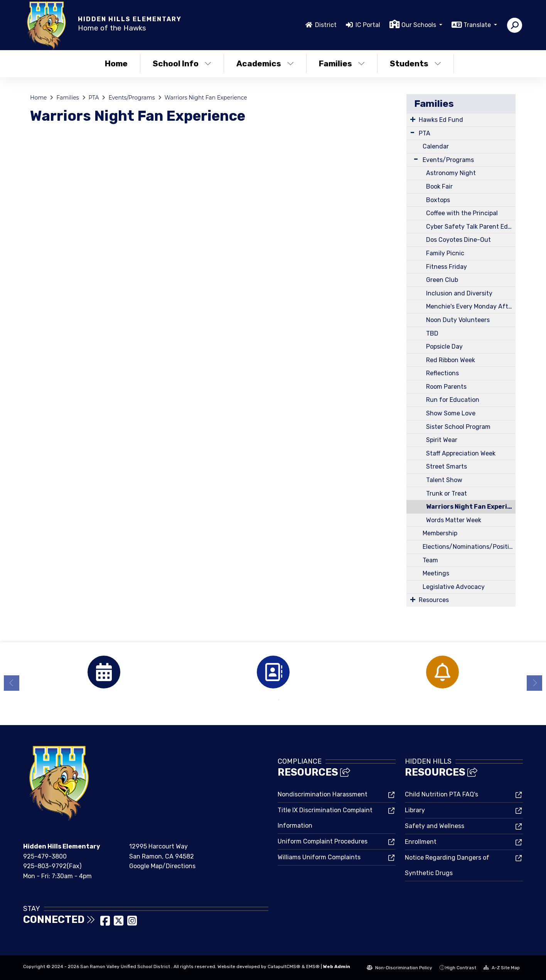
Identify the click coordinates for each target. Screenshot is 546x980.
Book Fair (439, 186)
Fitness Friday (447, 267)
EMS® (313, 967)
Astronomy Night (451, 173)
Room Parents (446, 387)
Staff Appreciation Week (461, 453)
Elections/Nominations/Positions (469, 547)
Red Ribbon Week (451, 360)
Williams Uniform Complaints (319, 857)
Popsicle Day (444, 347)
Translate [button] (478, 25)
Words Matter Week (454, 520)
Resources (434, 600)
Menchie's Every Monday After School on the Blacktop (471, 306)
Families (342, 63)
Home (116, 63)
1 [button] (267, 700)
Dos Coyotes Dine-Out (458, 240)
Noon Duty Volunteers (458, 320)
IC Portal (368, 25)
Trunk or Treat (447, 493)
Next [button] (534, 683)
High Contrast (461, 968)
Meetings (436, 573)
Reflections (442, 373)
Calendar (436, 146)
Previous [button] (12, 683)
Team (430, 560)
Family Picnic (445, 253)
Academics (265, 63)
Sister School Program (458, 427)
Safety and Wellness (435, 826)
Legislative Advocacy (454, 587)
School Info (182, 63)
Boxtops (438, 200)
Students (415, 63)
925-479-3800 (45, 856)
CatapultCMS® (284, 967)
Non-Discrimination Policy (399, 968)
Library (415, 810)
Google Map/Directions (162, 866)
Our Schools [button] (420, 25)
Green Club (442, 280)
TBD (432, 333)
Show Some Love (451, 413)
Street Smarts (447, 466)
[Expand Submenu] (413, 119)
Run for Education (453, 400)
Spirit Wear (442, 440)
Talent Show (444, 480)
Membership (440, 533)
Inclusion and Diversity (459, 293)
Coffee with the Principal (462, 213)
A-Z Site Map (502, 968)
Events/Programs (131, 98)
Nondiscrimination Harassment (323, 794)
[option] (104, 672)
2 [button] (279, 700)
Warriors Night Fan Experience (206, 98)
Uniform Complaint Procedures (323, 841)
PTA (94, 98)
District (326, 25)
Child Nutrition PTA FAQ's (442, 794)
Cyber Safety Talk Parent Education (471, 227)
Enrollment (421, 842)
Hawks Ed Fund (441, 120)
